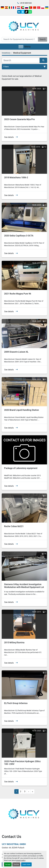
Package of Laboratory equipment (21, 468)
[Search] (20, 39)
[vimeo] (23, 12)
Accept (8, 864)
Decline (16, 864)
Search (43, 39)
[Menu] (21, 47)
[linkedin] (19, 12)
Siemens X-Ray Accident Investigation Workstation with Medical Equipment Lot (24, 586)
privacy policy (21, 860)
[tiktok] (26, 12)
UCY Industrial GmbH (14, 844)
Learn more (26, 864)
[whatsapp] (30, 12)
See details (9, 137)
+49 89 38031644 (26, 3)
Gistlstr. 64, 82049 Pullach (13, 848)
